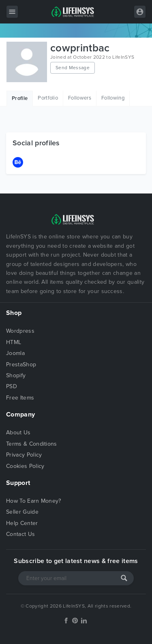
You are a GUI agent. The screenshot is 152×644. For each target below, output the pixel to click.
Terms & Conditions (32, 444)
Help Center (22, 523)
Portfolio (48, 98)
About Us (18, 433)
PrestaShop (21, 365)
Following (113, 98)
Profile (20, 98)
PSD (12, 386)
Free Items (20, 398)
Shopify (16, 375)
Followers (80, 98)
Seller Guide (22, 512)
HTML (14, 342)
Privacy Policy (24, 455)
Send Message (73, 68)
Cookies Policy (25, 466)
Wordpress (20, 331)
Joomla (15, 353)
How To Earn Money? (34, 501)
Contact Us (20, 534)
